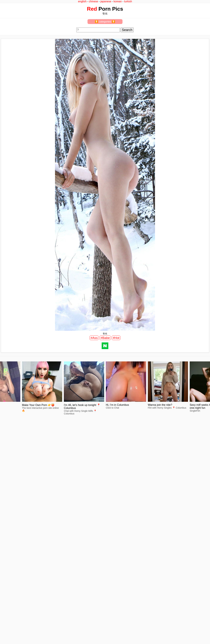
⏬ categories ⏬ (105, 22)
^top (157, 585)
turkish (128, 1)
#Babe (105, 338)
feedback (15, 585)
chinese (93, 1)
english (82, 1)
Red (92, 9)
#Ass (94, 338)
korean (118, 1)
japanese (106, 1)
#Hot (116, 338)
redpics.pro (160, 590)
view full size (34, 465)
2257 (5, 585)
